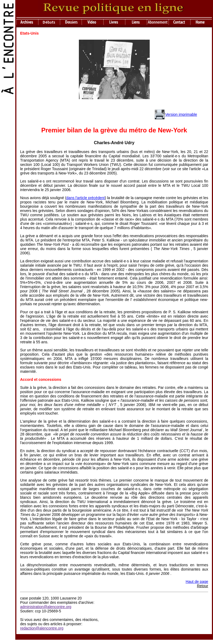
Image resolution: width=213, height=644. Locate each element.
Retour (203, 586)
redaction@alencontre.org (42, 628)
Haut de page (197, 582)
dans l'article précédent (86, 198)
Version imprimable (181, 114)
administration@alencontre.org (46, 607)
